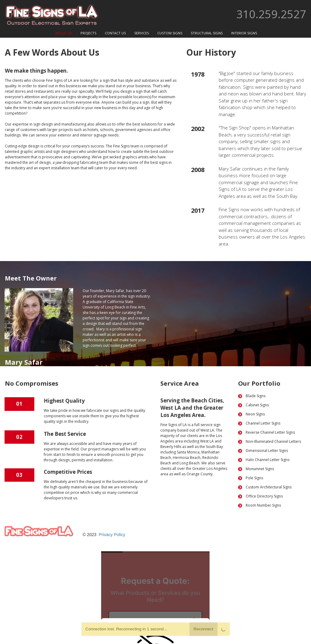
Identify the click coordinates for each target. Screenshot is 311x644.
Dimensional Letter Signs (267, 451)
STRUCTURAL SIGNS (207, 33)
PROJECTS (88, 33)
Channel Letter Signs (263, 423)
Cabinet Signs (257, 405)
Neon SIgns (255, 414)
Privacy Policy (112, 535)
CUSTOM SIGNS (170, 33)
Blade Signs (256, 396)
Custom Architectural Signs (269, 487)
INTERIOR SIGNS (244, 33)
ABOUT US (64, 33)
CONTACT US (115, 33)
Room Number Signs (263, 505)
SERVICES (142, 33)
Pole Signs (254, 478)
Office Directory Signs (264, 496)
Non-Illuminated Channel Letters (273, 441)
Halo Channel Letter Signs (268, 460)
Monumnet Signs (260, 469)
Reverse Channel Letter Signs (270, 432)
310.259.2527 (271, 14)
